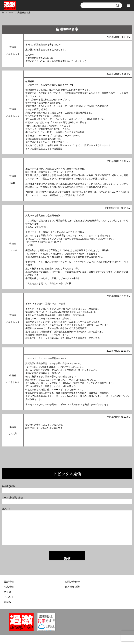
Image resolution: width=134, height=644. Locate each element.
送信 (67, 559)
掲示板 (7, 602)
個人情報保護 (72, 587)
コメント (6, 509)
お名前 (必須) (8, 486)
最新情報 (9, 582)
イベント (9, 597)
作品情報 (9, 587)
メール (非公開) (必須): (13, 498)
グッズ (7, 592)
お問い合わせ (72, 582)
